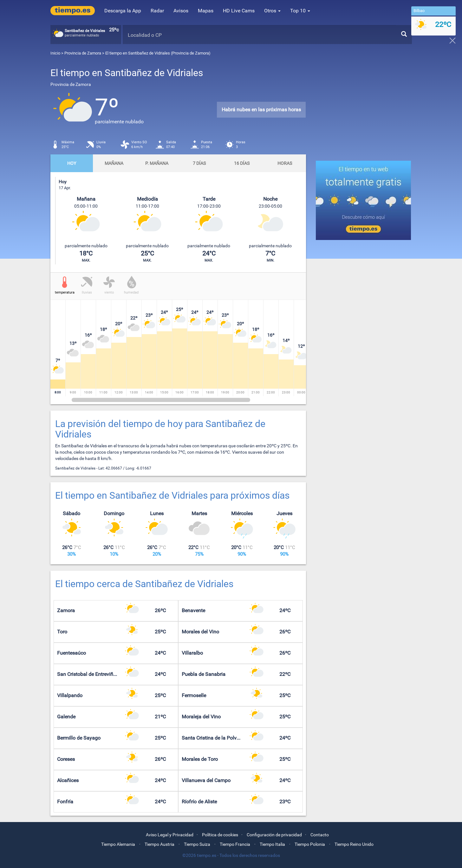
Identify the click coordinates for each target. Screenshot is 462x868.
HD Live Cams (239, 11)
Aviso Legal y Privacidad (170, 835)
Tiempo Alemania (118, 844)
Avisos (181, 11)
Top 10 (300, 11)
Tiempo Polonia (310, 844)
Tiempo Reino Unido (354, 844)
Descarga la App (123, 11)
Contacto (320, 835)
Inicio (55, 53)
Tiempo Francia (235, 844)
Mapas (206, 11)
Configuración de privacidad (274, 835)
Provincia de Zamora (83, 53)
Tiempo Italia (272, 844)
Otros (272, 11)
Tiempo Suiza (197, 844)
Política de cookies (220, 835)
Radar (157, 11)
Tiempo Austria (159, 844)
